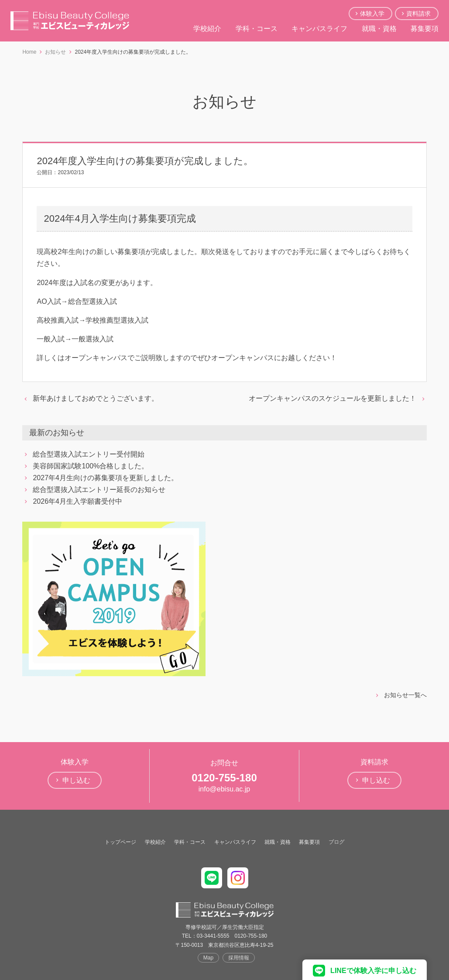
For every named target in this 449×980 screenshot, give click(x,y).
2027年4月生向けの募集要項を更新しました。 (105, 478)
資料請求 (418, 14)
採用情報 (239, 958)
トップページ (120, 842)
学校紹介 (207, 29)
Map (208, 958)
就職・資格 (379, 29)
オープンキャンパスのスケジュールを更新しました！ (332, 398)
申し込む (76, 780)
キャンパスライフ (319, 29)
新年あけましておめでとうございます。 (96, 398)
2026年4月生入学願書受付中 (77, 501)
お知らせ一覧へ (405, 695)
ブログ (336, 842)
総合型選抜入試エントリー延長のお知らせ (99, 490)
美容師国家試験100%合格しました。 (91, 466)
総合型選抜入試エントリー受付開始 (89, 454)
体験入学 (372, 14)
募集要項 (425, 29)
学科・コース (257, 29)
